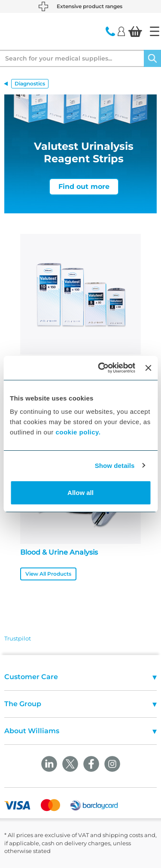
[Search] (152, 58)
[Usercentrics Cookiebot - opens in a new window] (101, 368)
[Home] (155, 31)
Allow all (80, 493)
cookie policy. (78, 432)
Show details (115, 466)
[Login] (121, 31)
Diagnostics (30, 83)
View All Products (48, 574)
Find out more (84, 187)
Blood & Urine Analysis (59, 552)
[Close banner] (148, 368)
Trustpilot (18, 638)
